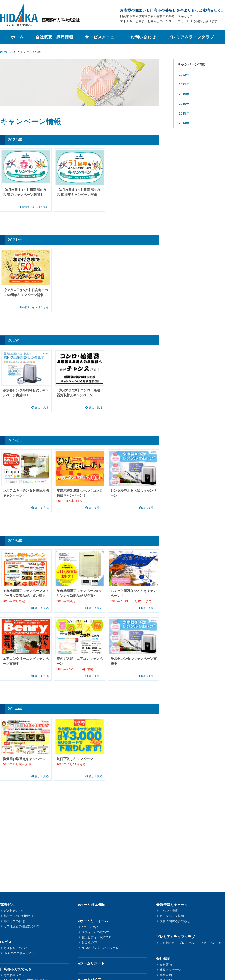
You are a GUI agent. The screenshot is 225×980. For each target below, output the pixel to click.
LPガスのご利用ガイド (19, 953)
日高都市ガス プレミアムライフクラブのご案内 (192, 943)
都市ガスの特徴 (14, 921)
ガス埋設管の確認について (22, 926)
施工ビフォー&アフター (98, 937)
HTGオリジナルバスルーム (100, 948)
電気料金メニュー (16, 975)
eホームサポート (91, 963)
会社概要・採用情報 (54, 37)
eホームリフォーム (93, 921)
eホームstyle (90, 927)
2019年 (184, 94)
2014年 (184, 123)
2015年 (184, 113)
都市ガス (7, 905)
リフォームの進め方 (95, 932)
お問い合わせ (143, 37)
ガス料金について (16, 911)
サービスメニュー (102, 37)
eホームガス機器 (91, 905)
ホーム (17, 37)
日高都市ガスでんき (16, 969)
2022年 (184, 75)
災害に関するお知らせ (175, 921)
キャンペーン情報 (172, 916)
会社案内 (166, 965)
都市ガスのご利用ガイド (20, 916)
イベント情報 (169, 911)
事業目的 (166, 975)
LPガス (6, 942)
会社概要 (163, 959)
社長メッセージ (170, 970)
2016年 (184, 104)
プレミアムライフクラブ (191, 37)
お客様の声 (89, 942)
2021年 (184, 84)
